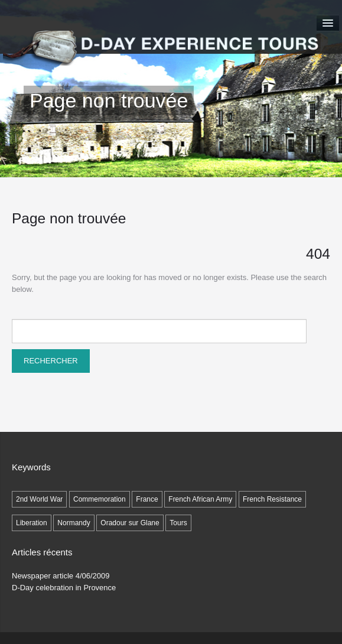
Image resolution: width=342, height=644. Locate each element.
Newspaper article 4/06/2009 (61, 576)
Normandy (74, 523)
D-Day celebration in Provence (64, 588)
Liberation (32, 523)
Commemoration (100, 499)
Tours (178, 523)
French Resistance (272, 499)
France (147, 499)
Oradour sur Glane (130, 523)
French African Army (200, 499)
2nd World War (39, 499)
